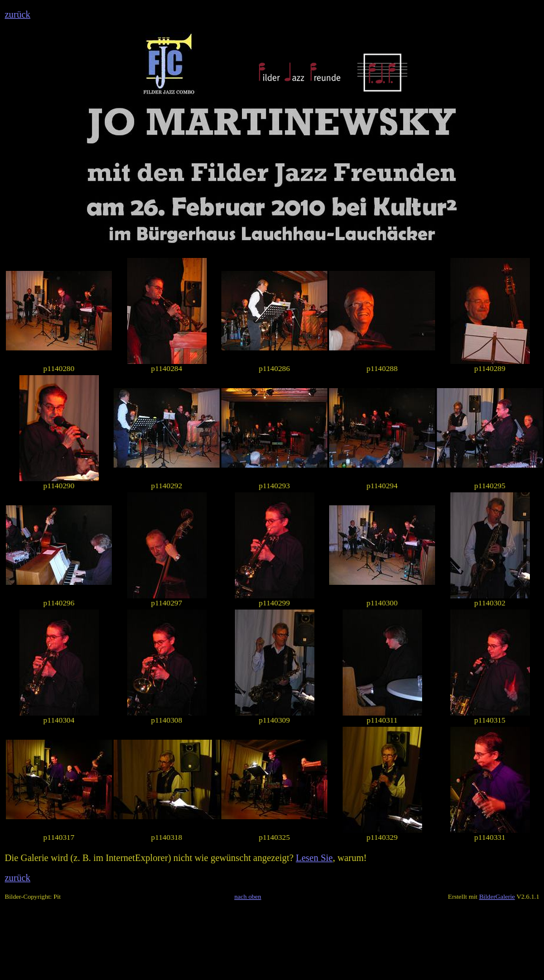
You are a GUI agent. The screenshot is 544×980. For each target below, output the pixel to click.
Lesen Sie (314, 858)
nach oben (248, 896)
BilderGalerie (497, 896)
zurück (18, 14)
